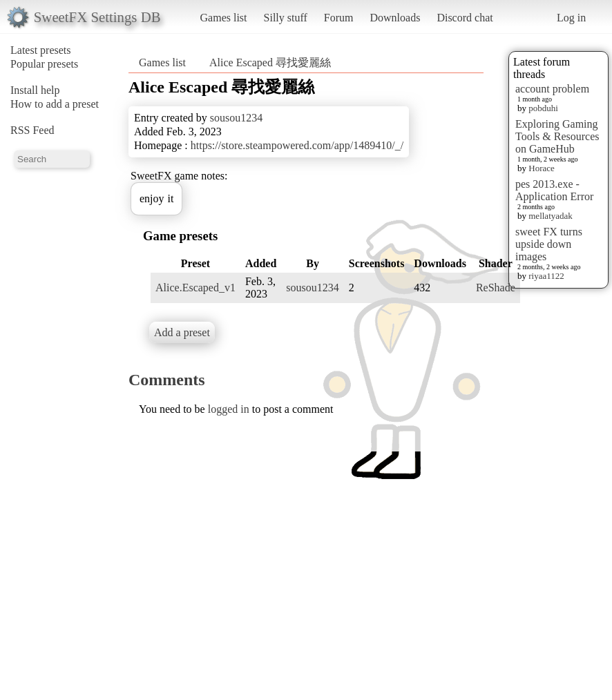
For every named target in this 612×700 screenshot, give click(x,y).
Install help (35, 90)
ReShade (496, 288)
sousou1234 (236, 118)
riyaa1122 (546, 276)
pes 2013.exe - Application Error (554, 190)
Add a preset (182, 332)
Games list (224, 18)
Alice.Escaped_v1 (195, 288)
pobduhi (543, 108)
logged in (229, 409)
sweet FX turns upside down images (549, 244)
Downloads (395, 18)
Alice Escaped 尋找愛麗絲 (270, 62)
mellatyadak (551, 216)
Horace (542, 168)
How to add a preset (55, 104)
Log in (571, 18)
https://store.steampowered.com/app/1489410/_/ (297, 145)
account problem (552, 89)
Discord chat (465, 18)
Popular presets (44, 64)
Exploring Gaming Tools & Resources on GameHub (557, 136)
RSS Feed (32, 130)
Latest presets (41, 50)
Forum (339, 18)
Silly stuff (286, 18)
